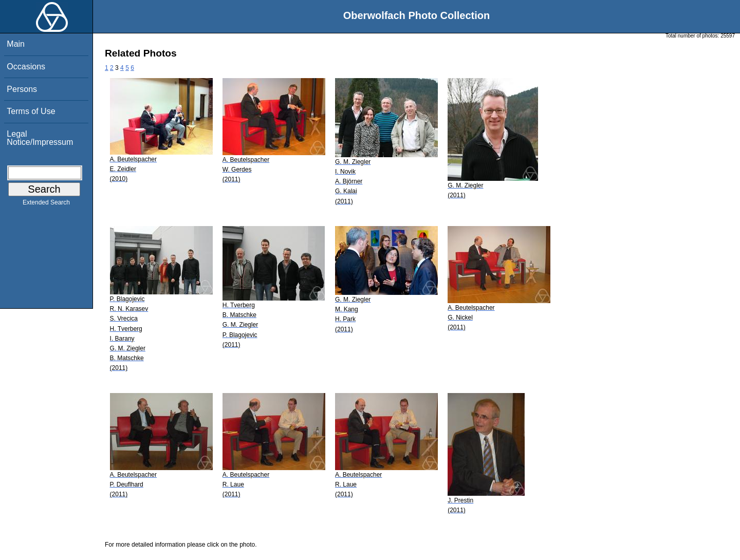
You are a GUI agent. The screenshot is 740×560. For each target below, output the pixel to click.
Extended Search (46, 204)
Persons (22, 89)
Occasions (26, 67)
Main (16, 44)
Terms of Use (31, 111)
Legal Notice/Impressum (40, 138)
